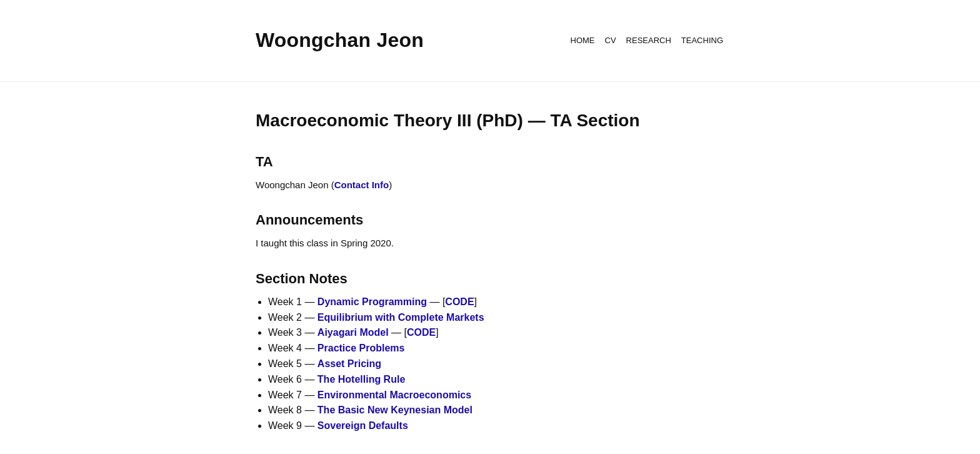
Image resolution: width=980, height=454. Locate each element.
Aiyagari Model (353, 332)
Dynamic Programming (372, 302)
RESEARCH (649, 40)
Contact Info (362, 185)
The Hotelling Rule (361, 379)
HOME (583, 40)
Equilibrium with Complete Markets (401, 317)
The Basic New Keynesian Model (395, 410)
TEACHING (702, 40)
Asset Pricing (349, 364)
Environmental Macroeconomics (394, 395)
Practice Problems (361, 348)
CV (611, 40)
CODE (459, 302)
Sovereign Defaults (363, 426)
